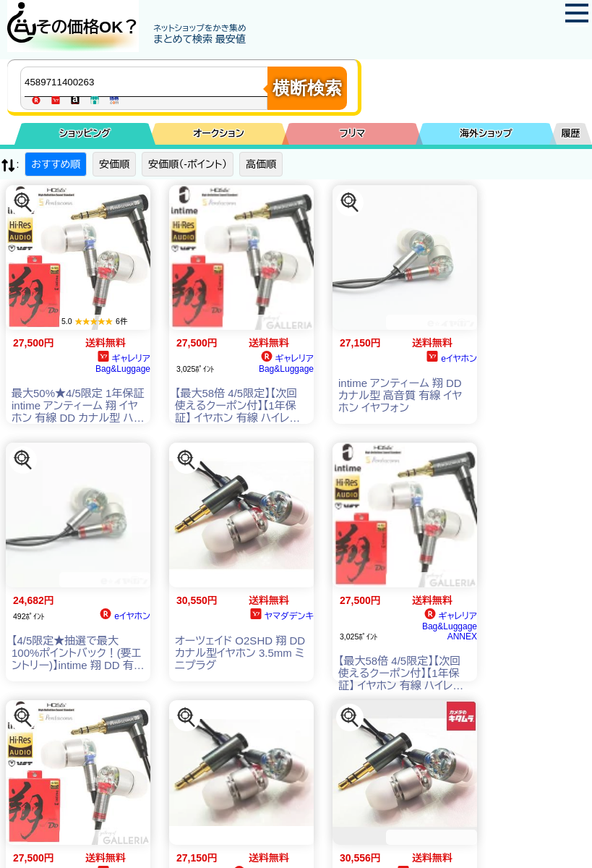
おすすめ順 (56, 164)
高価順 (261, 164)
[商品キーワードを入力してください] (147, 82)
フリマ (352, 133)
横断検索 (307, 88)
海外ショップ (486, 133)
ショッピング (85, 133)
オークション (219, 133)
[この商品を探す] (23, 203)
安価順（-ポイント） (188, 164)
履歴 (571, 133)
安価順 (114, 164)
